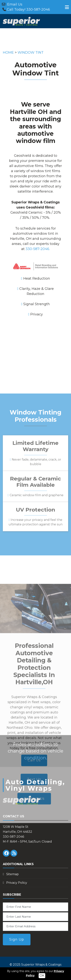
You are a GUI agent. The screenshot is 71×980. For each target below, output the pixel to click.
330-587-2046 (13, 837)
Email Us (15, 4)
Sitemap (12, 874)
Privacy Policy (17, 883)
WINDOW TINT (31, 53)
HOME (8, 53)
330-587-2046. (38, 249)
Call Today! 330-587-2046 (28, 9)
